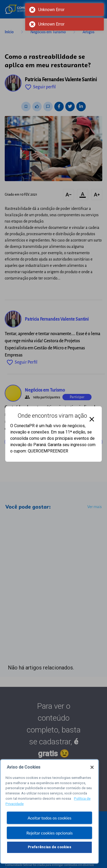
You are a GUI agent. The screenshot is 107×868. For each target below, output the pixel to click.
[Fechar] (92, 769)
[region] (49, 813)
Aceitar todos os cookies (49, 819)
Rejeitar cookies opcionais (49, 834)
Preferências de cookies (50, 849)
